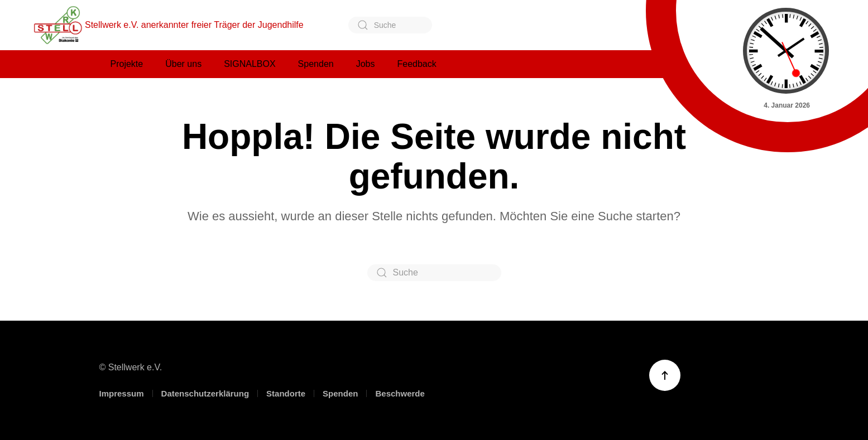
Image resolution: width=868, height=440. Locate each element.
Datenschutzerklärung (205, 393)
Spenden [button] (316, 64)
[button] (665, 375)
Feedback (416, 64)
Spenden (340, 393)
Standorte (286, 393)
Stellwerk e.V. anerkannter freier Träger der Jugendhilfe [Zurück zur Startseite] (169, 25)
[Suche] (390, 25)
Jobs (366, 64)
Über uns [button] (183, 64)
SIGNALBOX (250, 64)
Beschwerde (400, 393)
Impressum (122, 393)
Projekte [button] (127, 64)
